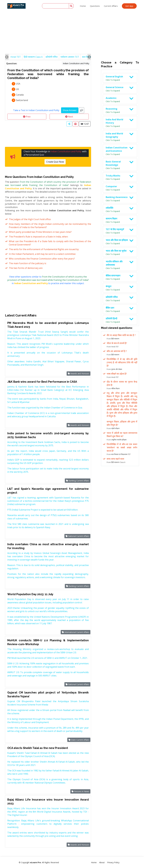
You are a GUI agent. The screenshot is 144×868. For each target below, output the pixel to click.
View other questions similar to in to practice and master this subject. (48, 280)
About (102, 862)
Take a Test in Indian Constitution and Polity (36, 110)
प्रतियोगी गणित (52, 57)
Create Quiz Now (55, 162)
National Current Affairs (77, 536)
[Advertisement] (72, 21)
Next (69, 117)
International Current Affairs (76, 632)
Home (83, 6)
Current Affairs (111, 6)
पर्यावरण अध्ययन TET (70, 57)
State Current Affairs (79, 740)
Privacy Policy (113, 862)
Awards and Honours (78, 374)
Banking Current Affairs (78, 481)
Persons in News (80, 791)
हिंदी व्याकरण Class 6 (33, 57)
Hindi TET (16, 57)
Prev (27, 117)
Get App (129, 6)
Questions (95, 6)
